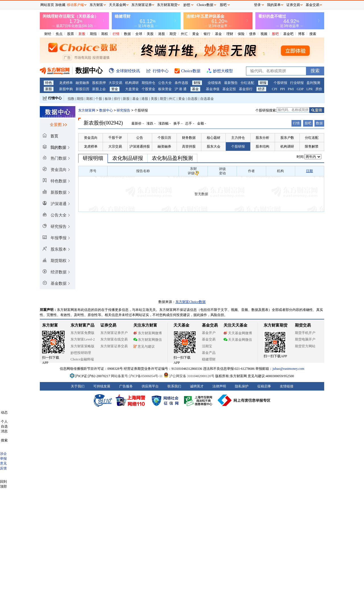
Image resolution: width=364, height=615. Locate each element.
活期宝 (207, 346)
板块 (108, 99)
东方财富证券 (142, 5)
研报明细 (93, 158)
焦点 (59, 34)
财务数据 (189, 138)
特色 (49, 83)
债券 (253, 34)
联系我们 (174, 386)
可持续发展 (102, 386)
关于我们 (78, 386)
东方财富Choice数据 (191, 302)
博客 (301, 34)
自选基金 (207, 99)
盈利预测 (313, 83)
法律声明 (219, 386)
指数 (71, 99)
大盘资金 (132, 89)
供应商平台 (150, 386)
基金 (218, 34)
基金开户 (209, 333)
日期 (309, 171)
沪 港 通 (181, 89)
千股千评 (115, 138)
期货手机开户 (305, 333)
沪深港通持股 (140, 146)
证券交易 (293, 5)
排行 (117, 99)
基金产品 (209, 353)
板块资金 (165, 89)
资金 (115, 89)
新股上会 (99, 89)
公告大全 (165, 83)
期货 (173, 34)
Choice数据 (205, 5)
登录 (257, 5)
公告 (140, 138)
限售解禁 (312, 146)
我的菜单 (274, 5)
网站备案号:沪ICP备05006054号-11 (137, 376)
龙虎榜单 (66, 83)
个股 (99, 99)
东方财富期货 (276, 325)
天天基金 (181, 325)
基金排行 (246, 89)
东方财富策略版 (82, 346)
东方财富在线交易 (114, 339)
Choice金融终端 (82, 359)
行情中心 (55, 98)
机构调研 (132, 83)
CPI (275, 89)
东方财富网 (87, 110)
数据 (127, 34)
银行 (207, 34)
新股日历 (82, 89)
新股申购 (66, 89)
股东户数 (287, 138)
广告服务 (126, 386)
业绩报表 (214, 83)
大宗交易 (115, 83)
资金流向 (91, 138)
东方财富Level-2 (83, 339)
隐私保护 (242, 386)
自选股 (193, 99)
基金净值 (213, 89)
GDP (300, 89)
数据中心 (106, 110)
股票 (71, 34)
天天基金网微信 (238, 340)
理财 (230, 34)
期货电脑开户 (305, 339)
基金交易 (209, 339)
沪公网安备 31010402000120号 (189, 376)
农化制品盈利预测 (172, 158)
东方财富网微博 (148, 333)
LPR (309, 89)
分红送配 (247, 83)
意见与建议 (144, 346)
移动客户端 (75, 5)
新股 (82, 34)
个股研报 (280, 83)
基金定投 (229, 89)
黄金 (196, 34)
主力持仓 (238, 138)
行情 (116, 34)
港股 (162, 34)
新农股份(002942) (103, 123)
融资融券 (82, 83)
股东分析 (262, 138)
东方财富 (50, 325)
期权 (105, 34)
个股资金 (148, 89)
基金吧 (288, 34)
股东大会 (214, 146)
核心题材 (214, 138)
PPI (283, 89)
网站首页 (47, 5)
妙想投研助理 (81, 353)
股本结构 (262, 146)
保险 (241, 34)
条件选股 (181, 83)
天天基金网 (117, 5)
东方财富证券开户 (114, 333)
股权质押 (99, 83)
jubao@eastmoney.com (288, 369)
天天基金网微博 (238, 333)
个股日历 (164, 138)
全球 (139, 34)
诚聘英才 (197, 386)
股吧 (275, 34)
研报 (263, 83)
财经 (48, 34)
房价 (319, 89)
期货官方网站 (305, 346)
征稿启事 (264, 386)
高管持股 (189, 146)
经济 (261, 89)
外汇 (184, 34)
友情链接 (287, 386)
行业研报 (297, 83)
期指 (93, 34)
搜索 (313, 34)
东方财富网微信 (148, 340)
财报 (197, 83)
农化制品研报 (128, 158)
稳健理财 (209, 359)
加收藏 (60, 5)
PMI (291, 89)
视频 (264, 34)
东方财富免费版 (82, 333)
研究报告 (123, 110)
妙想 (187, 5)
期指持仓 (148, 83)
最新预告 (231, 83)
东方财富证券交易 (114, 346)
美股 (150, 34)
